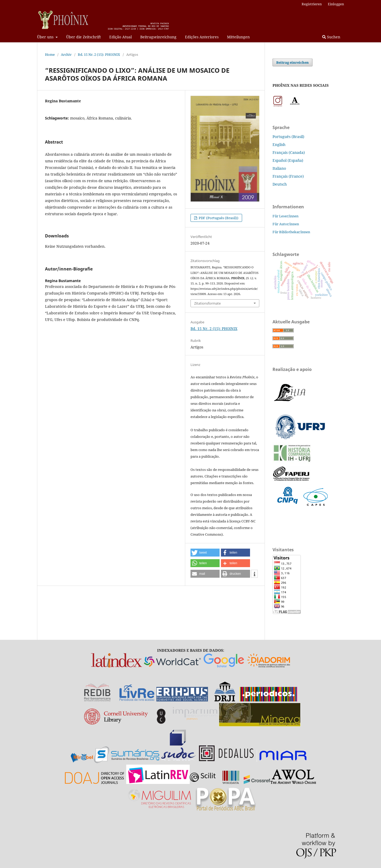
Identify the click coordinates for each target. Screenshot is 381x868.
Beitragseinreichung (158, 37)
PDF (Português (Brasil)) (218, 218)
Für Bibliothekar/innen (291, 232)
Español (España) (288, 160)
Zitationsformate (207, 303)
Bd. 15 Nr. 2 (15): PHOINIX (99, 54)
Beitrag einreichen (292, 62)
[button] (205, 553)
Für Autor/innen (286, 224)
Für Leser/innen (285, 216)
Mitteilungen (238, 37)
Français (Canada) (289, 152)
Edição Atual (121, 37)
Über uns (46, 37)
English (279, 144)
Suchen (331, 37)
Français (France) (288, 176)
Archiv (66, 54)
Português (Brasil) (288, 137)
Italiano (279, 168)
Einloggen (336, 4)
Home (50, 54)
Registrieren (312, 4)
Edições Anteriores (202, 37)
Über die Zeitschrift (83, 37)
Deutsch (280, 184)
